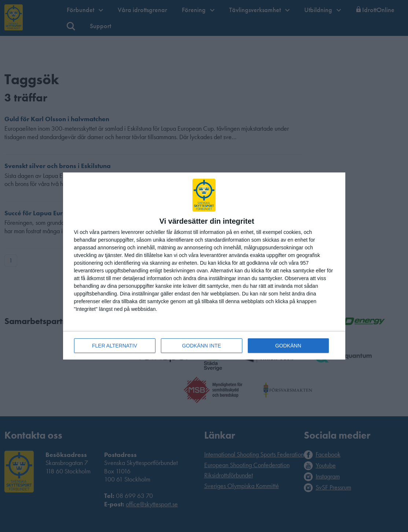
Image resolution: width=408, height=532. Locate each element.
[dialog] (204, 266)
